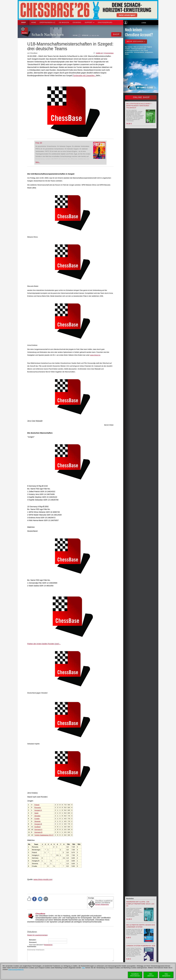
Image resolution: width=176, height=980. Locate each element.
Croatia (37, 819)
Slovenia (37, 821)
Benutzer (32, 940)
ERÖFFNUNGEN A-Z (47, 22)
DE (90, 35)
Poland (37, 805)
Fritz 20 (39, 143)
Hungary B (38, 824)
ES (95, 35)
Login (144, 23)
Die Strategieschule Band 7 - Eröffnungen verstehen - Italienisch (139, 106)
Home (34, 22)
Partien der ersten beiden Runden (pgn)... (44, 644)
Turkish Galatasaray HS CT (44, 835)
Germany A (38, 829)
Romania (38, 807)
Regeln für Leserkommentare (37, 935)
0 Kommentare (109, 53)
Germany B (38, 832)
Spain (36, 813)
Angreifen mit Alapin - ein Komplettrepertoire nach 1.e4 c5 (140, 904)
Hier (83, 968)
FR (98, 35)
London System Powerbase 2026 (141, 946)
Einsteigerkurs (105, 22)
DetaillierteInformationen (135, 975)
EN (93, 35)
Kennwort (33, 942)
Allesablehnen (151, 975)
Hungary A (38, 810)
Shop (24, 22)
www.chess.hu (95, 355)
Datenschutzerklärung (16, 969)
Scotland (37, 827)
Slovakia (37, 816)
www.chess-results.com (43, 879)
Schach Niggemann (102, 904)
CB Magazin (64, 22)
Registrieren (48, 945)
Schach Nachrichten (48, 35)
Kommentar (32, 947)
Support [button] (90, 22)
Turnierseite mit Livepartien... (84, 75)
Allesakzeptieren (166, 975)
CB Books (77, 22)
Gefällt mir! (99, 53)
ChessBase (40, 914)
